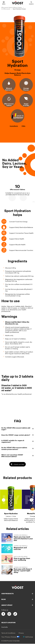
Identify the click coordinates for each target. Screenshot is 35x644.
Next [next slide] (31, 500)
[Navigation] (4, 3)
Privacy (21, 633)
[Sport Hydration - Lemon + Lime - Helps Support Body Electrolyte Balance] (11, 502)
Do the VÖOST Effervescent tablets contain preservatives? (17, 448)
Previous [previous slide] (4, 500)
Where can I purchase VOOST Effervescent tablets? (17, 456)
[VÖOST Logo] (18, 3)
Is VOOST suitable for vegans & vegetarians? (17, 441)
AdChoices (28, 637)
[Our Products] (17, 594)
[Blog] (17, 599)
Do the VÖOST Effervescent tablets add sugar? (17, 429)
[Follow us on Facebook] (3, 614)
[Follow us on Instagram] (9, 614)
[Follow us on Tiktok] (15, 614)
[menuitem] (12, 7)
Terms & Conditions (8, 633)
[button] (32, 594)
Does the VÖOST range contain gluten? (17, 435)
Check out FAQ (19, 464)
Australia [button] (5, 627)
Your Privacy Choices (11, 637)
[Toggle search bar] (31, 3)
